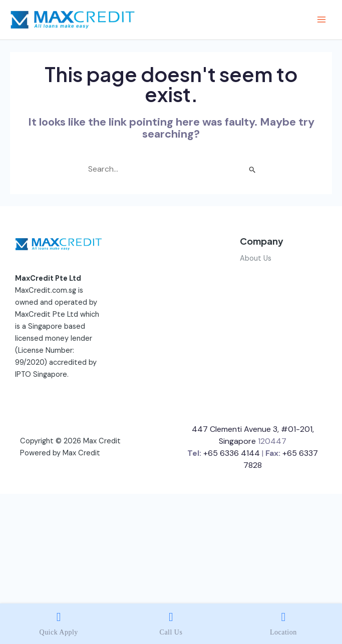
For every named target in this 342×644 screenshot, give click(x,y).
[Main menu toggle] (321, 20)
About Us (256, 258)
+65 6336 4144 (232, 453)
